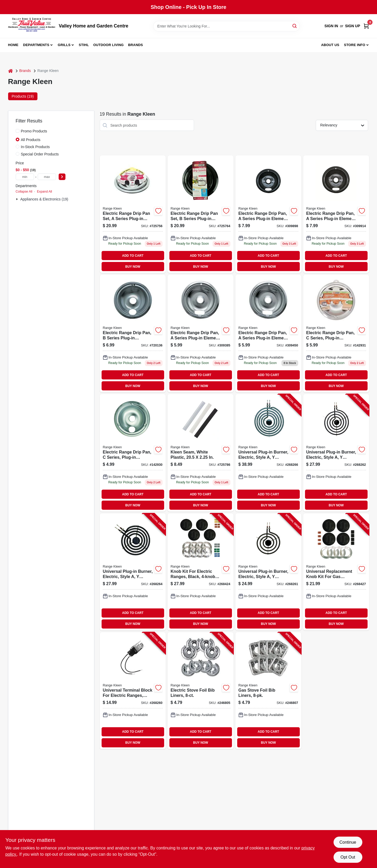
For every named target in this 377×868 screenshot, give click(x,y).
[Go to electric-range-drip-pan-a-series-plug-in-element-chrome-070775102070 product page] (268, 334)
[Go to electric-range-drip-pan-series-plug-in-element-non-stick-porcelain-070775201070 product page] (268, 214)
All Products (31, 140)
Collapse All (24, 192)
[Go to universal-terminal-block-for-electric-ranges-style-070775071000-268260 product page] (133, 691)
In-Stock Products (35, 147)
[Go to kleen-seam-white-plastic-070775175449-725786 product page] (201, 453)
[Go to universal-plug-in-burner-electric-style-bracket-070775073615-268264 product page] (133, 572)
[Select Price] (62, 177)
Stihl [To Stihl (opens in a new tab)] (84, 45)
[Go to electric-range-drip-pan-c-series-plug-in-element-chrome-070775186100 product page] (133, 453)
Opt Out (348, 857)
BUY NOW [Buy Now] (133, 267)
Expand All (45, 192)
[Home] (10, 71)
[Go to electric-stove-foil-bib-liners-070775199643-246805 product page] (201, 691)
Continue (348, 842)
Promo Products (34, 131)
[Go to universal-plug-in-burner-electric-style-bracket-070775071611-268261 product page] (268, 572)
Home (13, 45)
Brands (135, 45)
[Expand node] (18, 199)
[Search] (295, 26)
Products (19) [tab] (23, 96)
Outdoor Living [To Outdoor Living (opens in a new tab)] (108, 45)
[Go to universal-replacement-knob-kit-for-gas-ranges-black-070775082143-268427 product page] (336, 572)
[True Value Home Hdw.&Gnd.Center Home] (32, 26)
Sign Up (353, 26)
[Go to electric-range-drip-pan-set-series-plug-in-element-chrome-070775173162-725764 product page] (201, 214)
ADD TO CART (133, 256)
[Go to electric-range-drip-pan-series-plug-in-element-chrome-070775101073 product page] (201, 334)
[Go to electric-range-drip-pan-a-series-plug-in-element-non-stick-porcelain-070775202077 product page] (336, 214)
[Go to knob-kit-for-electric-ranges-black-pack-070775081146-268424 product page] (201, 572)
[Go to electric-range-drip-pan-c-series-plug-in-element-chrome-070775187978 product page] (336, 334)
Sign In (331, 26)
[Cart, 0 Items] (366, 26)
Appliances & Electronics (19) (44, 199)
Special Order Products (40, 154)
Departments (36, 45)
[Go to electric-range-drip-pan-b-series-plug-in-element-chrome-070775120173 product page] (133, 334)
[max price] (47, 177)
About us (330, 45)
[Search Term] (226, 26)
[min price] (25, 177)
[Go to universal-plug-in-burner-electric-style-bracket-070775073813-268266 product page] (268, 453)
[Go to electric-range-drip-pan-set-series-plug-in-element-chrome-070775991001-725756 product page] (133, 214)
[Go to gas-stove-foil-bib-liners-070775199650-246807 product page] (268, 691)
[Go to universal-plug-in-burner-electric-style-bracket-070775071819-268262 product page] (336, 453)
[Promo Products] (18, 131)
